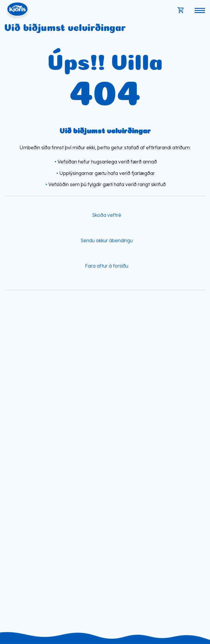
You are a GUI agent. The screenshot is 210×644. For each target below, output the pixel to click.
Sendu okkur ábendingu (107, 240)
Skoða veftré (107, 215)
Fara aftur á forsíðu (107, 266)
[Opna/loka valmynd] (200, 10)
